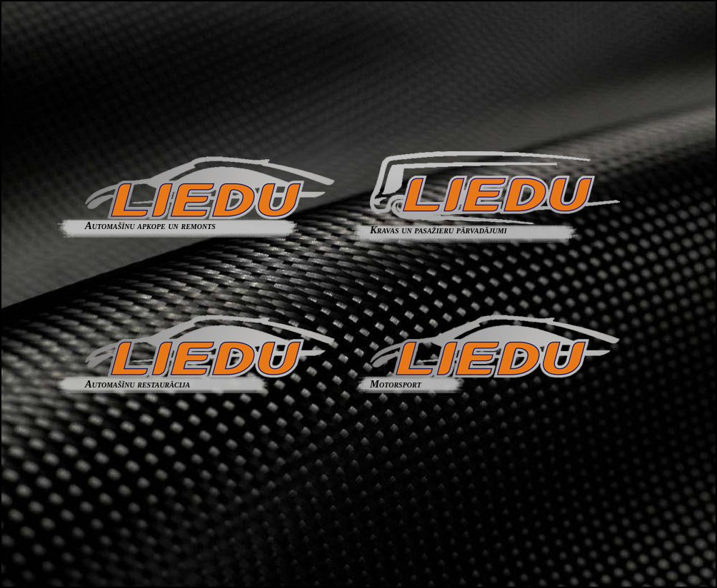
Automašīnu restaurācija (210, 379)
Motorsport (495, 379)
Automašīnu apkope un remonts (210, 221)
